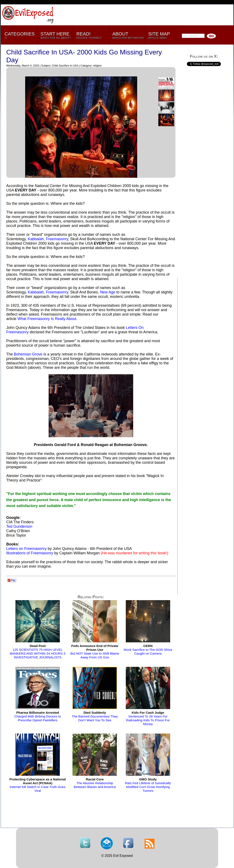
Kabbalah (36, 239)
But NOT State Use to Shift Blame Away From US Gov (95, 652)
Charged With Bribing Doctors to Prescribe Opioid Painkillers (38, 716)
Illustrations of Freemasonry (30, 553)
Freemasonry (57, 239)
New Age (108, 292)
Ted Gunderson (19, 526)
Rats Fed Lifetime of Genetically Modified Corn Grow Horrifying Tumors (148, 785)
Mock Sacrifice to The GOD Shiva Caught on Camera (148, 650)
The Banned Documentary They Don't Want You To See (95, 716)
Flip (12, 580)
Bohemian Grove (28, 354)
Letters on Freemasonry (27, 549)
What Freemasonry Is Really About (47, 319)
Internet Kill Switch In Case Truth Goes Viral (38, 785)
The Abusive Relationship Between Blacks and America (95, 783)
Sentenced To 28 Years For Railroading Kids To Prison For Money (148, 718)
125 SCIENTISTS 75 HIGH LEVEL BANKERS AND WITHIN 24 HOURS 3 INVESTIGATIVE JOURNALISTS (38, 652)
